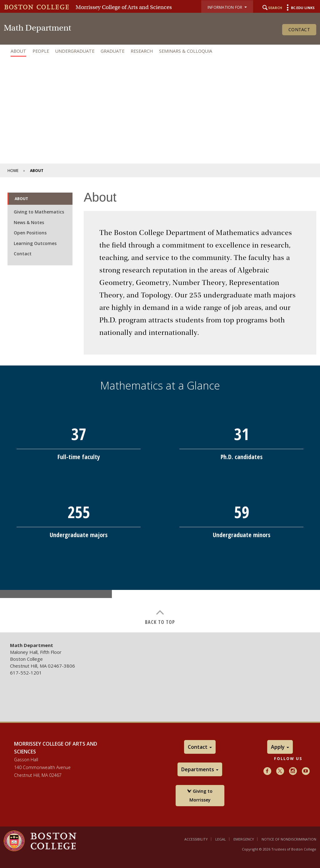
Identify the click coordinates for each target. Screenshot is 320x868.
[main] (160, 403)
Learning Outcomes (35, 243)
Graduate (112, 51)
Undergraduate (75, 51)
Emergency (244, 839)
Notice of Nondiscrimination (289, 839)
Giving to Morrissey (200, 795)
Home (13, 171)
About (18, 51)
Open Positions (30, 233)
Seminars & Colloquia (186, 51)
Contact (299, 29)
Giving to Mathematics (39, 212)
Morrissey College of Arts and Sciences (124, 7)
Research (142, 51)
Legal (221, 839)
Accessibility (196, 839)
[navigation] (160, 51)
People (41, 51)
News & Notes (29, 222)
